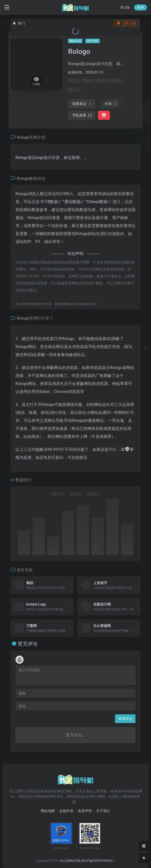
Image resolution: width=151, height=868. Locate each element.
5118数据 (49, 202)
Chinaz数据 (97, 202)
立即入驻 (126, 23)
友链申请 (66, 811)
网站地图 (48, 811)
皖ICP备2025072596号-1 (98, 861)
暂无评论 (28, 644)
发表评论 (125, 719)
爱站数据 (72, 202)
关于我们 (103, 811)
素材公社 (75, 41)
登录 (140, 7)
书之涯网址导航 (70, 861)
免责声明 (85, 811)
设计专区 (92, 41)
